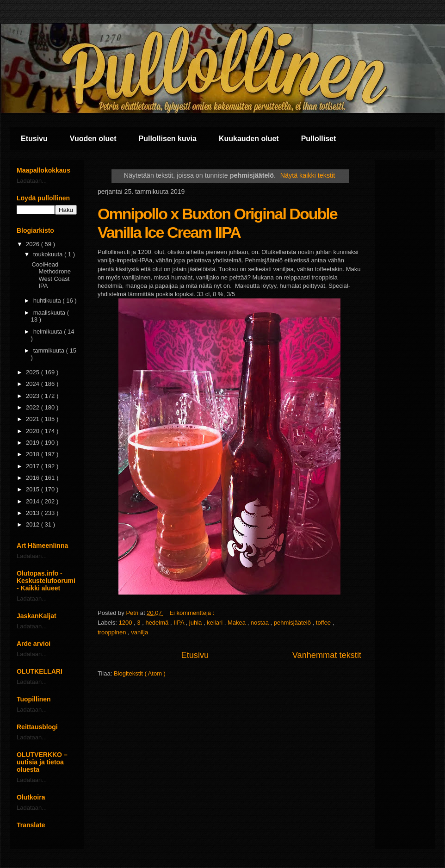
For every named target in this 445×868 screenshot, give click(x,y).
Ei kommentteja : (192, 613)
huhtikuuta (48, 301)
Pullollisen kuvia (168, 139)
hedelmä (158, 623)
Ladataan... (32, 181)
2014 (34, 501)
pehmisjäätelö (293, 623)
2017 (34, 466)
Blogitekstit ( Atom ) (140, 673)
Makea (238, 623)
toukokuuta (49, 254)
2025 (34, 372)
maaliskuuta (50, 313)
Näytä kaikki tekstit (308, 175)
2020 (34, 431)
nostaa (261, 623)
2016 (34, 478)
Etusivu (34, 139)
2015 (34, 489)
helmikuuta (49, 332)
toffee (324, 623)
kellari (216, 623)
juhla (196, 623)
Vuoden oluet (93, 139)
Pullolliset (319, 139)
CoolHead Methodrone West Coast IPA (51, 275)
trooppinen (113, 632)
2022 (34, 407)
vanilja (139, 632)
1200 (127, 623)
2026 (34, 244)
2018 (34, 454)
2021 (34, 419)
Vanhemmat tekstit (327, 655)
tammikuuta (50, 350)
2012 (34, 524)
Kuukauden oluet (249, 139)
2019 (34, 443)
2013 (34, 513)
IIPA (180, 623)
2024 (34, 384)
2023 (34, 396)
